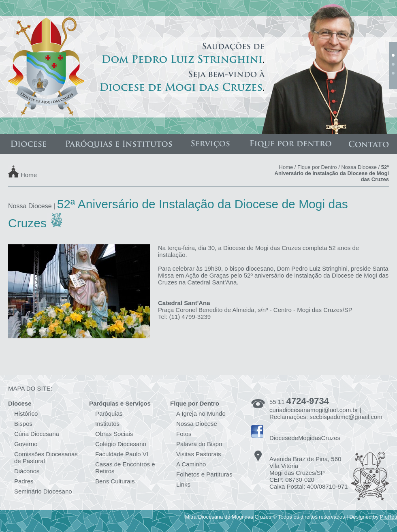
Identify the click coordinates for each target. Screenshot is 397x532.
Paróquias (109, 413)
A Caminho (191, 464)
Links (183, 484)
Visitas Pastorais (199, 454)
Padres (24, 481)
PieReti (388, 517)
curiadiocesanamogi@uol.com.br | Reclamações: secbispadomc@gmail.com (326, 413)
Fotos (184, 434)
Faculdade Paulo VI (122, 454)
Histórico (26, 413)
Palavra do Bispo (199, 444)
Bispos (23, 424)
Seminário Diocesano (43, 491)
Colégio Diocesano (121, 444)
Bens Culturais (115, 481)
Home (29, 174)
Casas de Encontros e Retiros (125, 468)
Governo (26, 444)
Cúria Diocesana (37, 434)
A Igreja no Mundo (201, 413)
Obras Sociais (114, 434)
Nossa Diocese (359, 167)
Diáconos (27, 471)
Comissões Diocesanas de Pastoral (46, 457)
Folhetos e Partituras (204, 474)
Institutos (107, 424)
